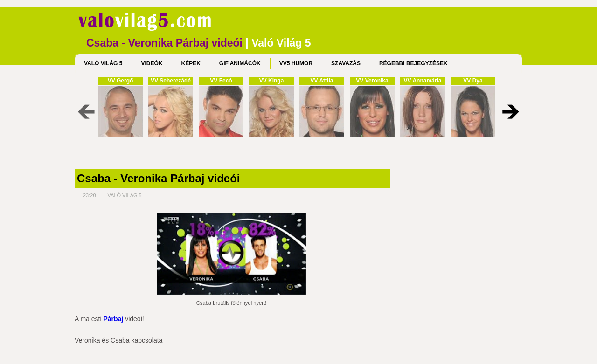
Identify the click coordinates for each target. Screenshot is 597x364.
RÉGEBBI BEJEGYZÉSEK (413, 63)
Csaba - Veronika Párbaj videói (158, 179)
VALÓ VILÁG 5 (103, 63)
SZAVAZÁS (346, 63)
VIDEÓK (152, 63)
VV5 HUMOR (296, 63)
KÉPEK (191, 63)
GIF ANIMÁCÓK (240, 63)
